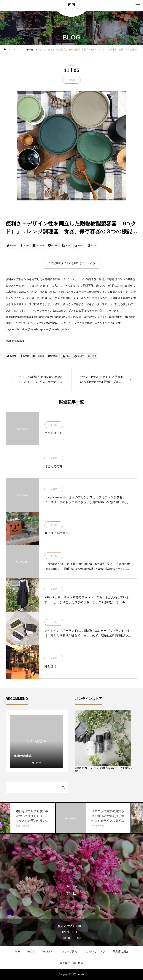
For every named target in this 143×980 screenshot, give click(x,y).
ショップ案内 (69, 951)
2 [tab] (37, 763)
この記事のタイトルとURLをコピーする (71, 263)
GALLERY (48, 951)
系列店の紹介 (121, 951)
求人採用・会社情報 (71, 963)
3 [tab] (40, 763)
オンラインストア (95, 951)
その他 (71, 80)
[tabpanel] (37, 741)
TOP (17, 951)
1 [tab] (34, 763)
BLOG (31, 951)
